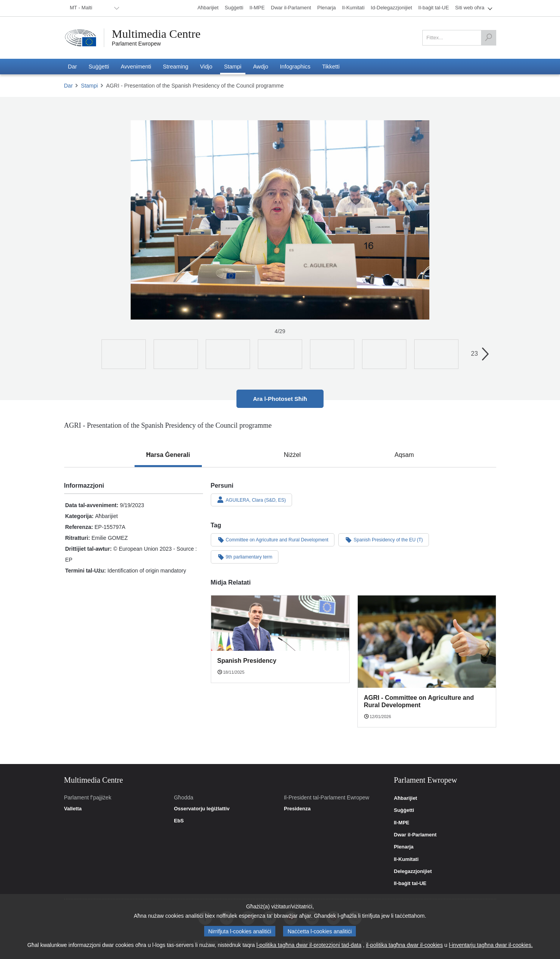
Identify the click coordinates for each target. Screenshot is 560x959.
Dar (69, 86)
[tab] (168, 455)
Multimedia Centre (156, 34)
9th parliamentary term (245, 557)
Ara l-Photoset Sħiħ (280, 399)
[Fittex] (488, 38)
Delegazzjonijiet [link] (413, 871)
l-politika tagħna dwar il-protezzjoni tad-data (309, 945)
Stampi (89, 86)
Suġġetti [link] (404, 810)
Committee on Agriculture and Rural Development (273, 539)
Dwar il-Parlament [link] (415, 835)
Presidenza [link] (297, 809)
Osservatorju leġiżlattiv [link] (202, 809)
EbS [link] (179, 821)
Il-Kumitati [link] (406, 859)
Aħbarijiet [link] (406, 798)
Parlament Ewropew (136, 44)
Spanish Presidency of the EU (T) (384, 539)
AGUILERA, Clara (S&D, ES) (252, 500)
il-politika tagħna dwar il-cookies (404, 945)
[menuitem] (93, 8)
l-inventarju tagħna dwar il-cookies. (491, 945)
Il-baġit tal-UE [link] (410, 883)
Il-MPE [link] (402, 823)
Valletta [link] (73, 809)
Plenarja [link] (404, 847)
